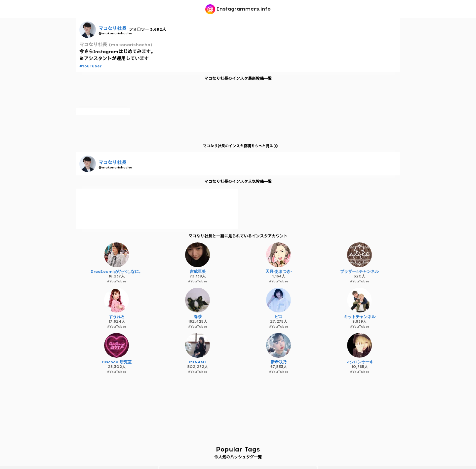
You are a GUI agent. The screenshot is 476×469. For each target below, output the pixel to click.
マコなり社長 (112, 29)
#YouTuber (90, 66)
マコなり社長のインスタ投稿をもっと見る (239, 146)
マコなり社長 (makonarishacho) (116, 45)
